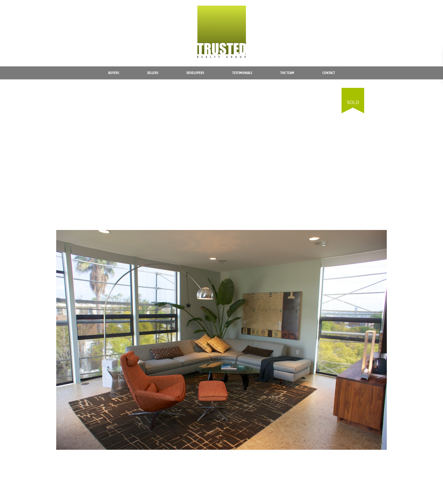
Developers (195, 73)
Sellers (153, 73)
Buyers (114, 73)
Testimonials (242, 73)
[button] (382, 93)
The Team (287, 73)
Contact (329, 73)
